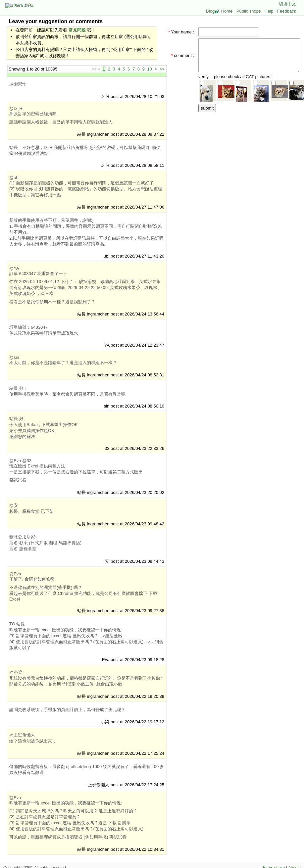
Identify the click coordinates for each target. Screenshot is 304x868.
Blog (210, 11)
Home (227, 11)
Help (269, 11)
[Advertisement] (251, 155)
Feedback (287, 11)
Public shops (249, 11)
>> (162, 69)
